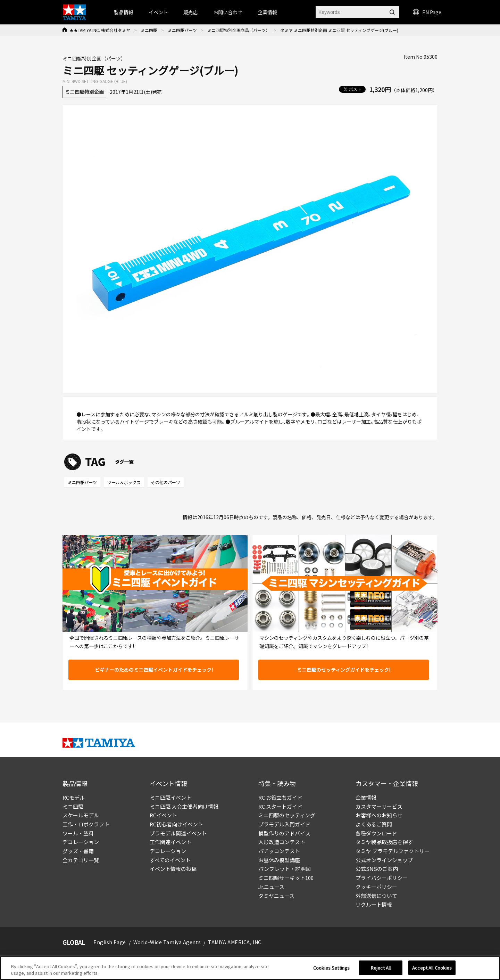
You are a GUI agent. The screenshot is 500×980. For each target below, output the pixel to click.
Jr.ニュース (271, 887)
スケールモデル (81, 815)
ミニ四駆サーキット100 (286, 878)
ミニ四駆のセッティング (287, 815)
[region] (250, 968)
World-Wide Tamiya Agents (167, 942)
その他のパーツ (166, 482)
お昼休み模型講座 (279, 860)
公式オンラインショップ (384, 860)
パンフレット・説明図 (285, 869)
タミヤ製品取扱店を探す (384, 842)
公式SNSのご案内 (377, 869)
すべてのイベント (170, 860)
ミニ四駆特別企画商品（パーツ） (239, 30)
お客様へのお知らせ (379, 815)
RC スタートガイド (280, 806)
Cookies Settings (331, 968)
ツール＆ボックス (124, 482)
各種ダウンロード (376, 833)
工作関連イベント (170, 842)
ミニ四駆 (149, 30)
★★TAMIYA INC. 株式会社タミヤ (100, 30)
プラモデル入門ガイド (284, 824)
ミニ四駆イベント (170, 797)
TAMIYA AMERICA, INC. (235, 942)
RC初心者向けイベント (176, 824)
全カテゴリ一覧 (81, 860)
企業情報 (366, 797)
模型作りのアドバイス (284, 833)
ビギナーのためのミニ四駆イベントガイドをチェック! (154, 670)
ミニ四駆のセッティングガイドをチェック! (344, 670)
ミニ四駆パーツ (182, 30)
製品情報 (124, 12)
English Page (110, 942)
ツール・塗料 (78, 833)
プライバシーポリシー (382, 878)
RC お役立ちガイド (280, 797)
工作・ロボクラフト (86, 824)
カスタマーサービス (379, 806)
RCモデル (74, 797)
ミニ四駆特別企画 (84, 92)
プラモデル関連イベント (178, 833)
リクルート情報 (374, 904)
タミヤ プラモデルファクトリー (393, 851)
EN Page (427, 12)
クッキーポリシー (376, 887)
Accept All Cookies (432, 968)
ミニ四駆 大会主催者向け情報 (184, 806)
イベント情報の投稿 (173, 869)
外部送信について (376, 896)
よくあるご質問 (374, 824)
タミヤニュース (276, 896)
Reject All (381, 968)
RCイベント (163, 815)
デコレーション (81, 842)
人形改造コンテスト (282, 842)
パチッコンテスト (279, 851)
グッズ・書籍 (78, 851)
